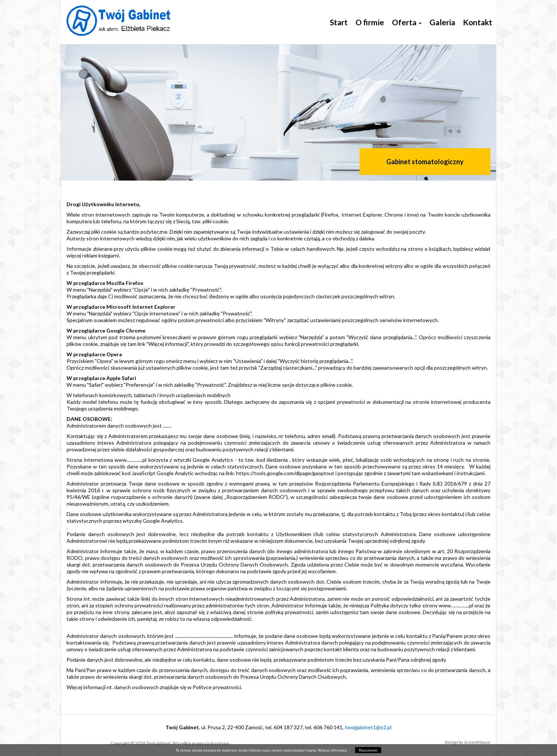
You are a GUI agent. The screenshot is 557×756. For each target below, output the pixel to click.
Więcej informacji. (333, 750)
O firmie (370, 22)
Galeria (442, 22)
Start (339, 22)
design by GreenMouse (468, 742)
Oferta (407, 22)
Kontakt (478, 22)
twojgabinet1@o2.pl (368, 727)
